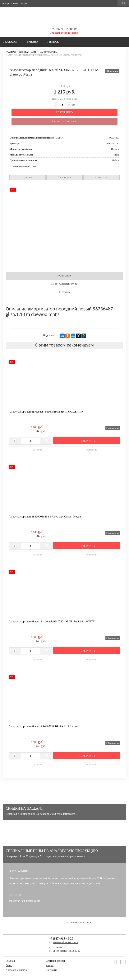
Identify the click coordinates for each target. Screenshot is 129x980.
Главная (10, 961)
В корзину (65, 112)
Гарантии (101, 177)
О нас (9, 965)
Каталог (11, 42)
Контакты (51, 970)
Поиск (53, 42)
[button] (116, 187)
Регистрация (19, 3)
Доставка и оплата (16, 970)
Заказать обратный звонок (65, 33)
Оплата (28, 177)
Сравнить (37, 450)
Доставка (64, 177)
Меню (32, 42)
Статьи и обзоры (55, 961)
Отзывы (65, 292)
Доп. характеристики (64, 284)
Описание (64, 276)
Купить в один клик (64, 121)
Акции (50, 965)
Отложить (91, 450)
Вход (5, 3)
